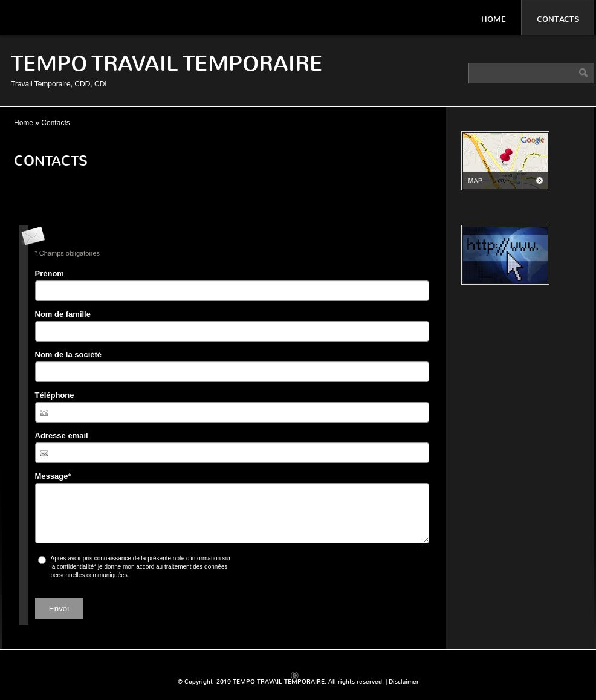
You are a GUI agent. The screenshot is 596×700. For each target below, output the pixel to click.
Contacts (558, 19)
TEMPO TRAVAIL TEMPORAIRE (167, 64)
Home (494, 19)
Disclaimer (404, 682)
